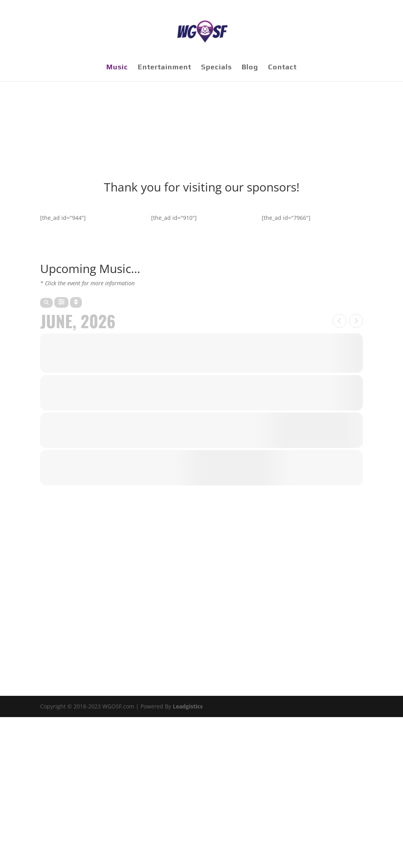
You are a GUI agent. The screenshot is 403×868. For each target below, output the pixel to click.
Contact (282, 68)
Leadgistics (188, 706)
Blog (250, 68)
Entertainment (165, 68)
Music (117, 68)
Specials (216, 68)
